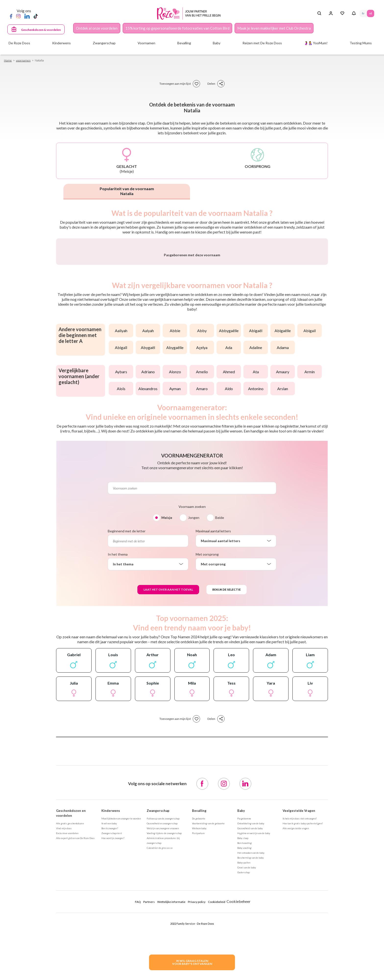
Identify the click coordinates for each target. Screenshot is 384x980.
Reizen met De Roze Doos (262, 43)
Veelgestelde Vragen (299, 939)
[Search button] (319, 13)
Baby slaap (243, 967)
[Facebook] (11, 16)
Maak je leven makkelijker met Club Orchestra (274, 28)
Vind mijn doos (64, 957)
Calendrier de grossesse (160, 976)
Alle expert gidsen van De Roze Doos (75, 967)
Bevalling (199, 939)
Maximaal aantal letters (213, 659)
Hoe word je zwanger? (113, 967)
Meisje (167, 646)
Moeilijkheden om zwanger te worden (121, 947)
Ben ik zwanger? (110, 957)
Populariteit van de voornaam (127, 191)
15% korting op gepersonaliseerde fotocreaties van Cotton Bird (177, 28)
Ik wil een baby (109, 952)
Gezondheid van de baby (250, 957)
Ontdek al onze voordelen (97, 28)
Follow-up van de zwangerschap (163, 947)
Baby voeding (244, 976)
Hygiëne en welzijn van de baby (254, 962)
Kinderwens (111, 939)
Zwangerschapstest (112, 962)
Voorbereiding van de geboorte (208, 952)
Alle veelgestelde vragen (296, 957)
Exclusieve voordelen (67, 962)
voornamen (23, 60)
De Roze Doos (19, 43)
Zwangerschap (158, 939)
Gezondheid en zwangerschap (162, 952)
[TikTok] (36, 16)
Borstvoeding (245, 971)
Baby (241, 939)
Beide (220, 646)
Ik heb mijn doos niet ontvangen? (300, 947)
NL (371, 13)
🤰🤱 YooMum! (316, 43)
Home (8, 60)
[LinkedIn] (27, 16)
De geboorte (199, 947)
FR (363, 13)
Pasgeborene (244, 947)
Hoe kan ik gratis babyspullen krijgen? (303, 952)
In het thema (118, 683)
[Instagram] (18, 16)
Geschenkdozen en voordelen (71, 942)
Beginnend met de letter (127, 659)
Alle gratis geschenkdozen (70, 952)
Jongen (194, 646)
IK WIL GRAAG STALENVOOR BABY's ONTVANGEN (192, 962)
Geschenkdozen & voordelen (41, 30)
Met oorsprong (207, 683)
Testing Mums (361, 43)
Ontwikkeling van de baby (251, 952)
